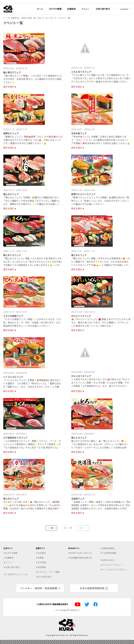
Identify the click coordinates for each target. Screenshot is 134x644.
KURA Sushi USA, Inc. (81, 553)
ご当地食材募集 (109, 553)
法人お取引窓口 (45, 577)
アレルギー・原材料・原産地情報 (39, 588)
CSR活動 (42, 562)
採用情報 (42, 567)
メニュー (9, 562)
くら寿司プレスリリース (16, 574)
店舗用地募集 (108, 548)
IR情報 (41, 558)
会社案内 (42, 553)
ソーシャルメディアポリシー (115, 570)
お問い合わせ (108, 560)
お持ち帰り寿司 (12, 567)
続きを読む (10, 87)
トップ (6, 18)
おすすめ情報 (11, 553)
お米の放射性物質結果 (92, 588)
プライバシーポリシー (112, 565)
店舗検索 (14, 18)
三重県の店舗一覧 (28, 18)
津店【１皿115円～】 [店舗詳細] (47, 18)
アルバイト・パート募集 (49, 572)
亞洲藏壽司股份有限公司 (81, 558)
